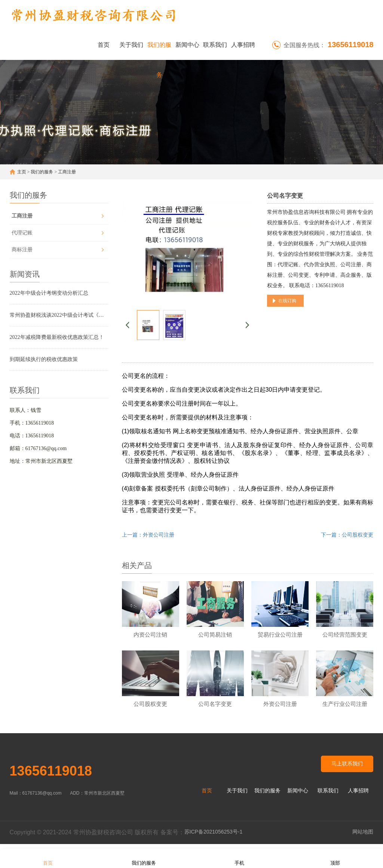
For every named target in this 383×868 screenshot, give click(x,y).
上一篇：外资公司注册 (148, 535)
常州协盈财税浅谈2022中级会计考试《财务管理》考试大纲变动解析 (59, 315)
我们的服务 (159, 51)
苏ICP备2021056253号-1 (214, 837)
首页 (104, 45)
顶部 (335, 858)
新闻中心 (187, 45)
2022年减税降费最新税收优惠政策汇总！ (57, 337)
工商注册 (67, 172)
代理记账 (22, 233)
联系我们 (215, 45)
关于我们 (131, 45)
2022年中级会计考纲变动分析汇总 (49, 293)
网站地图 (363, 837)
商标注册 (22, 250)
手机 (239, 858)
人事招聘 (243, 45)
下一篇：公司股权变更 (347, 535)
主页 (22, 172)
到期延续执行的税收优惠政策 (44, 359)
